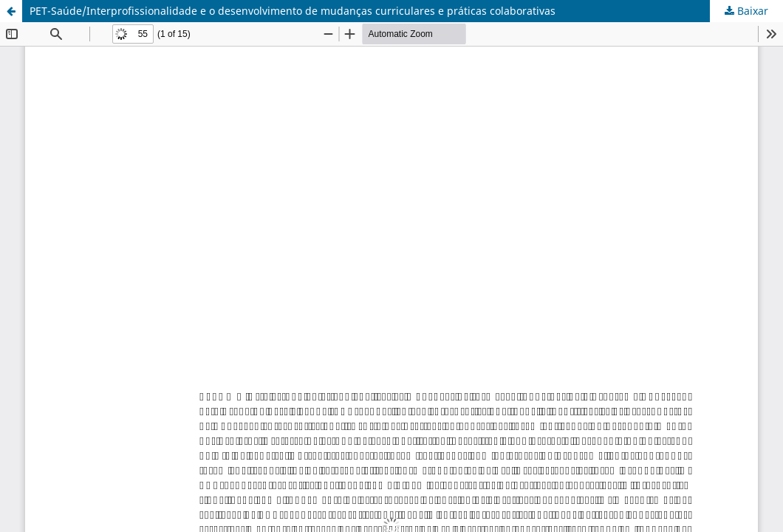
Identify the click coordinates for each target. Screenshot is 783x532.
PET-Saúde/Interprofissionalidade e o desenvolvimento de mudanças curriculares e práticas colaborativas (293, 11)
